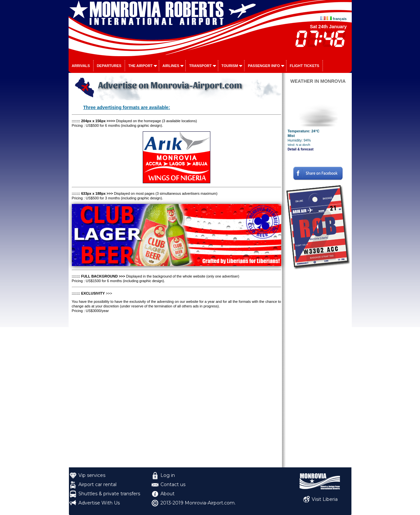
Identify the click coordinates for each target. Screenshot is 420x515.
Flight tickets (304, 66)
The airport (140, 66)
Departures (109, 66)
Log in (168, 475)
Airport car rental (97, 484)
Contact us (173, 484)
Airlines (171, 66)
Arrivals (81, 66)
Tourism (230, 66)
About (168, 494)
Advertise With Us (99, 503)
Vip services (92, 475)
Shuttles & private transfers (109, 494)
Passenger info (264, 66)
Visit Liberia (325, 499)
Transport (200, 66)
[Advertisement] (318, 369)
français (340, 19)
